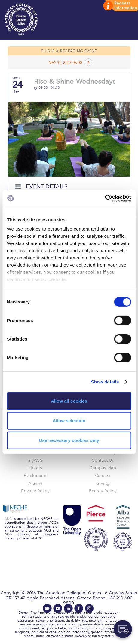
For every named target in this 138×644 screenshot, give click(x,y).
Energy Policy (103, 491)
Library (35, 468)
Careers (103, 476)
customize (120, 6)
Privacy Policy (35, 491)
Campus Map (103, 468)
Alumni (35, 483)
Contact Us (103, 460)
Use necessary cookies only (69, 440)
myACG (35, 460)
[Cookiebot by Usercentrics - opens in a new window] (105, 198)
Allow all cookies (69, 401)
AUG (8, 519)
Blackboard (35, 476)
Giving (103, 483)
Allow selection (69, 420)
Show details (105, 382)
